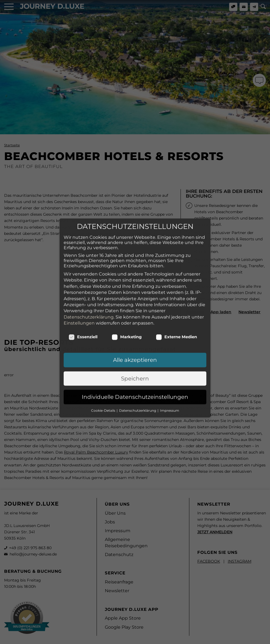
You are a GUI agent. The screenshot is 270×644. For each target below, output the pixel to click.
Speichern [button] (135, 343)
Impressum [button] (170, 375)
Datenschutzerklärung (89, 282)
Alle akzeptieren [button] (135, 325)
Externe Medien (176, 302)
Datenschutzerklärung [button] (138, 375)
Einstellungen (79, 288)
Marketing (127, 302)
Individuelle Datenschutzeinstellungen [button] (135, 362)
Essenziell (83, 302)
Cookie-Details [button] (104, 375)
